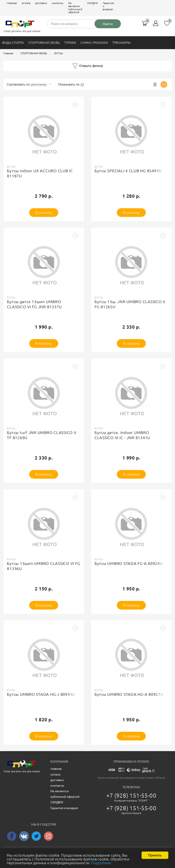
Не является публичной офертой (75, 8)
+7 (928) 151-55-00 (131, 795)
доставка (41, 3)
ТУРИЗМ (70, 43)
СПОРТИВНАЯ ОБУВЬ (44, 43)
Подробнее (101, 863)
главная (12, 3)
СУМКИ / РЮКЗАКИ (94, 43)
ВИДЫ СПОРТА (13, 43)
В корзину (44, 212)
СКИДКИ (93, 3)
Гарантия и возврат (108, 6)
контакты (58, 3)
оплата (26, 3)
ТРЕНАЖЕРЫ (122, 43)
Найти (108, 24)
